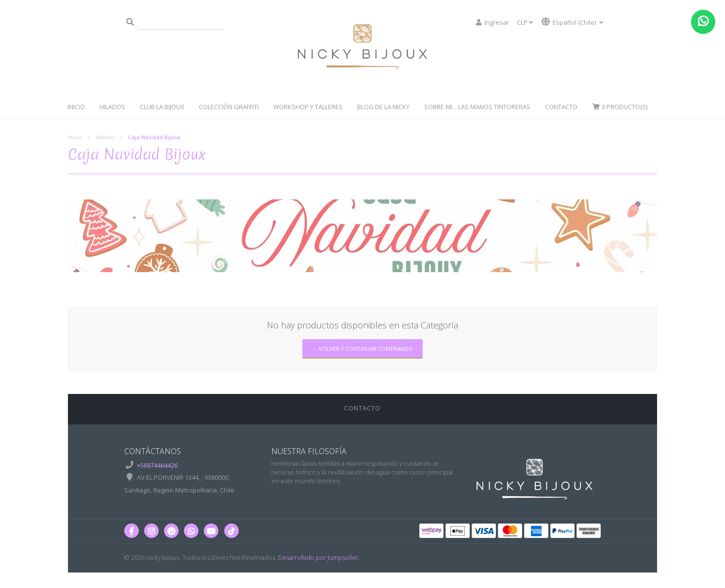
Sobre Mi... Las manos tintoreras (477, 107)
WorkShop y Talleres (308, 107)
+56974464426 (157, 465)
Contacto (561, 107)
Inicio (76, 107)
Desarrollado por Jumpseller (318, 557)
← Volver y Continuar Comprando (362, 349)
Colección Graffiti (229, 107)
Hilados (112, 107)
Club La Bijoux (162, 107)
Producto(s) (619, 107)
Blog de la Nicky (383, 107)
